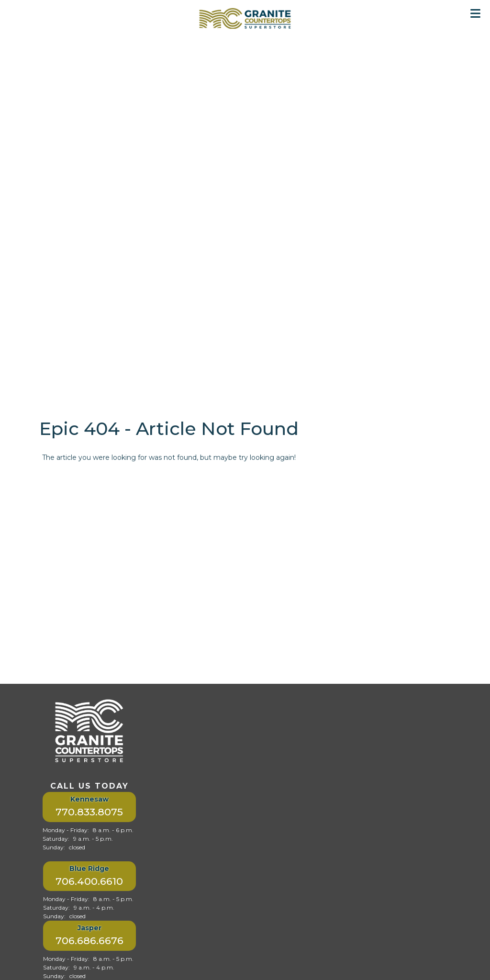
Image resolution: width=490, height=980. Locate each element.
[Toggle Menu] (475, 13)
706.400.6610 (89, 881)
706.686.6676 (89, 941)
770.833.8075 (89, 812)
